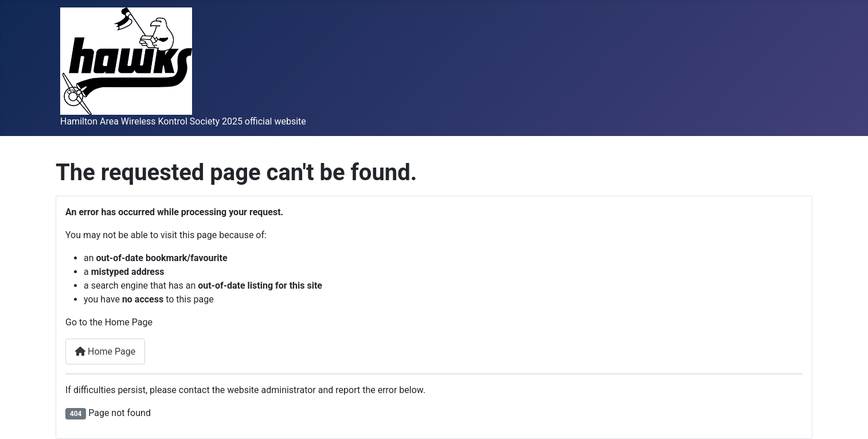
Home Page (105, 351)
